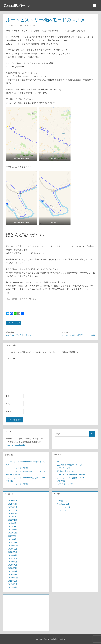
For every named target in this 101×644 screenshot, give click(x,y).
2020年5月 (13, 562)
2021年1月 (13, 539)
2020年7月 (13, 555)
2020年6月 (13, 558)
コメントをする (29, 25)
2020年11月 (13, 542)
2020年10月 (13, 546)
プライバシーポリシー (66, 484)
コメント (10, 359)
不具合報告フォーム (66, 471)
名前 (8, 396)
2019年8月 (13, 584)
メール (8, 404)
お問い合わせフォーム (66, 468)
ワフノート (62, 510)
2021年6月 (13, 530)
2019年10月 (13, 578)
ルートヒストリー (14, 323)
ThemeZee (61, 639)
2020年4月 (13, 565)
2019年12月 (13, 571)
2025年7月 (13, 504)
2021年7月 (13, 526)
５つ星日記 (62, 501)
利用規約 (61, 481)
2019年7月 (13, 587)
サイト (8, 412)
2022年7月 (13, 523)
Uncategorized (63, 504)
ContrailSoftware (17, 6)
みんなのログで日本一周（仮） (70, 465)
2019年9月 (13, 581)
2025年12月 (13, 501)
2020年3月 (13, 568)
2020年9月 (13, 549)
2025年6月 (13, 507)
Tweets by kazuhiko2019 (15, 445)
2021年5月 (13, 533)
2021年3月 (13, 536)
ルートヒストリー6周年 (18, 468)
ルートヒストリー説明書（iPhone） (72, 474)
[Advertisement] (26, 612)
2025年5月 (13, 510)
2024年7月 (13, 514)
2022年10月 (13, 520)
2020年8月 (13, 552)
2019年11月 (13, 574)
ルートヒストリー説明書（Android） (72, 478)
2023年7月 (13, 517)
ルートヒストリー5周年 (18, 484)
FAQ (59, 462)
